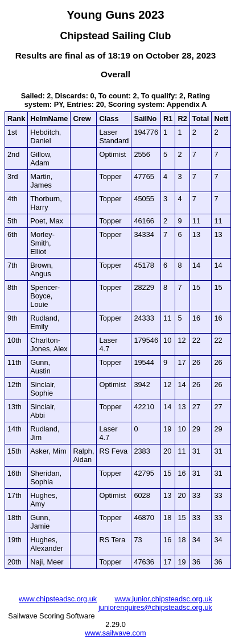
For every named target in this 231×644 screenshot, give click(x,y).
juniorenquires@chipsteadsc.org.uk (155, 607)
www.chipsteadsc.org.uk (58, 599)
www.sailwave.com (115, 633)
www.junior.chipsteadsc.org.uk (164, 599)
